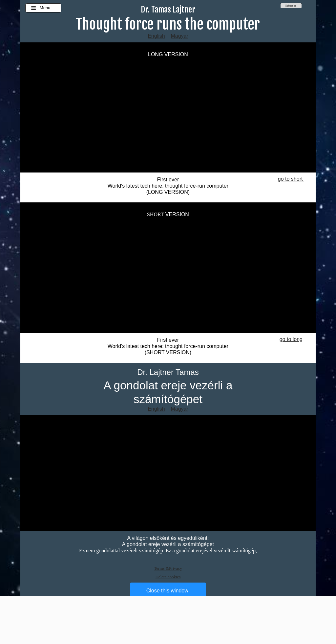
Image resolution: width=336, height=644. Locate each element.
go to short (291, 179)
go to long (291, 339)
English (156, 36)
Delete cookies (168, 577)
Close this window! (168, 591)
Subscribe (291, 6)
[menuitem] (291, 6)
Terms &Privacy (168, 568)
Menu (41, 8)
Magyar (179, 36)
